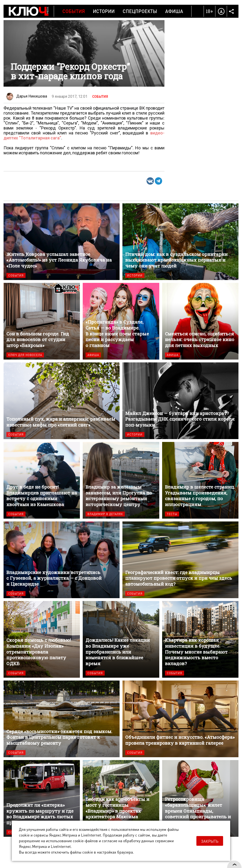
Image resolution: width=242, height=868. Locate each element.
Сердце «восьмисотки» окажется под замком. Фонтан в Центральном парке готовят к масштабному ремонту (62, 719)
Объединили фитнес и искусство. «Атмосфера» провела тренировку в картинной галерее (180, 719)
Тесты (172, 514)
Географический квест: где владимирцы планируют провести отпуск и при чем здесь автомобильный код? (180, 560)
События (74, 11)
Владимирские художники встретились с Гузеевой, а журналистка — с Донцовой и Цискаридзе (62, 560)
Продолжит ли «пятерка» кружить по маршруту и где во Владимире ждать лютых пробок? (42, 798)
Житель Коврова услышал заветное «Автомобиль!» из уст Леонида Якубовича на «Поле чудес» (62, 242)
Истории (104, 11)
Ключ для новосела (25, 355)
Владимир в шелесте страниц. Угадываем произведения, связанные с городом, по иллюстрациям (200, 480)
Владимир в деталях (105, 514)
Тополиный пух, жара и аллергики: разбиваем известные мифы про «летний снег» (62, 401)
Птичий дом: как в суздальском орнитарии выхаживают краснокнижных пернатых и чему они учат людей (180, 242)
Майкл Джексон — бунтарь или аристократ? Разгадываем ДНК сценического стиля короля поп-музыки (180, 401)
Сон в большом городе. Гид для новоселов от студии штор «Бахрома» (42, 321)
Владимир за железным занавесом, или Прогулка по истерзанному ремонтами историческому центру (121, 480)
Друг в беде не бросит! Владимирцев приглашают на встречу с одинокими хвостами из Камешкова (42, 480)
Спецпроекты (140, 11)
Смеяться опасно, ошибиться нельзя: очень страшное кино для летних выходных (200, 321)
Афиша (174, 11)
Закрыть (210, 841)
